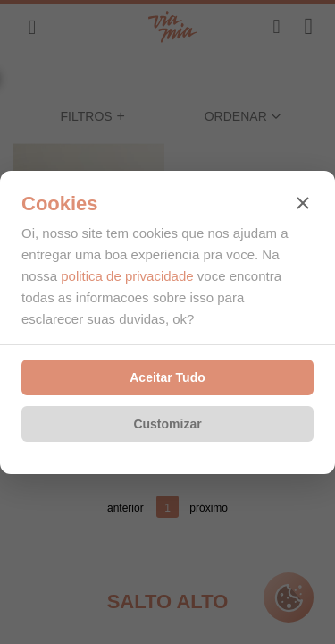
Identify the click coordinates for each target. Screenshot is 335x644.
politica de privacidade (127, 276)
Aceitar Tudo (167, 377)
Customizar (167, 424)
